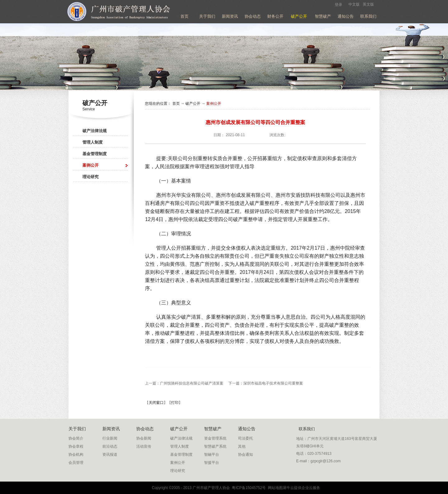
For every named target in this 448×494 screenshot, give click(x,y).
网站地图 (274, 488)
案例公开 (214, 104)
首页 (184, 16)
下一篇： (266, 383)
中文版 (354, 4)
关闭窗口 (156, 403)
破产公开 (193, 104)
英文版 (368, 4)
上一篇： (184, 383)
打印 (175, 403)
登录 (338, 5)
